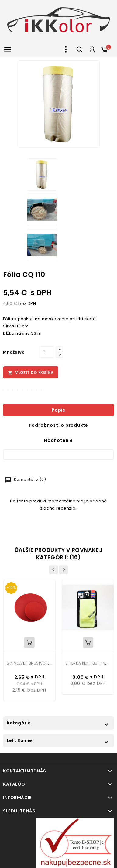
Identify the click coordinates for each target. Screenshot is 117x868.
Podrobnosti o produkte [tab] (59, 425)
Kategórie (19, 723)
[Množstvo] (47, 352)
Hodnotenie (58, 440)
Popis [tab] (58, 410)
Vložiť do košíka (31, 373)
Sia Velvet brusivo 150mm (33, 663)
